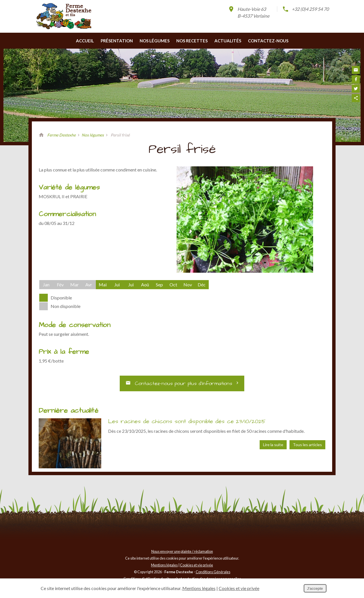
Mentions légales (164, 567)
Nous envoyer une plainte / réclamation (182, 554)
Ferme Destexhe (61, 142)
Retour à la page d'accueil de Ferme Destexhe (41, 142)
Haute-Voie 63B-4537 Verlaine (249, 12)
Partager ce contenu (356, 98)
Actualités (228, 48)
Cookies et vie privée (197, 567)
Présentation (117, 48)
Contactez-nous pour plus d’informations (182, 387)
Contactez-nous (268, 48)
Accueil (85, 48)
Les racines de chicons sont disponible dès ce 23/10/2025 (187, 424)
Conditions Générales (213, 574)
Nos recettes (192, 48)
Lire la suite (273, 447)
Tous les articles (307, 447)
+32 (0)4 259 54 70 (305, 9)
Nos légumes (155, 48)
